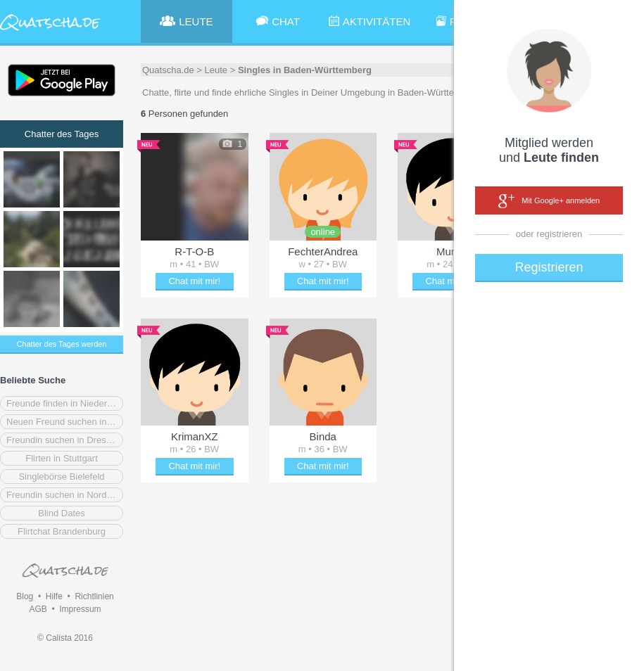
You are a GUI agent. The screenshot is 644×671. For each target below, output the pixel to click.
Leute (216, 70)
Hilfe (54, 596)
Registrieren (549, 267)
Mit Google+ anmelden (549, 201)
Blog (25, 596)
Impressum (80, 609)
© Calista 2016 (65, 638)
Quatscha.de (168, 70)
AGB (38, 609)
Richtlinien (94, 596)
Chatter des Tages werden (61, 344)
